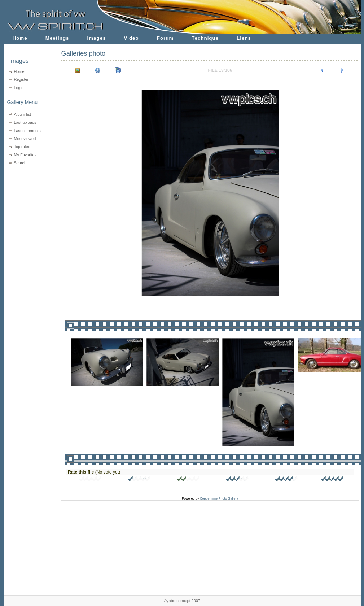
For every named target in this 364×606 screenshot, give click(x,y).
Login (19, 88)
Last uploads (25, 122)
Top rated (22, 147)
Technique (205, 38)
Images (97, 38)
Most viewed (25, 139)
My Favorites (25, 155)
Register (21, 79)
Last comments (27, 131)
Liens (244, 38)
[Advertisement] (28, 213)
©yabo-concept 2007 (182, 601)
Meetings (57, 38)
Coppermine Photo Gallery (219, 498)
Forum (165, 38)
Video (131, 38)
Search (20, 163)
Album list (22, 114)
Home (20, 38)
